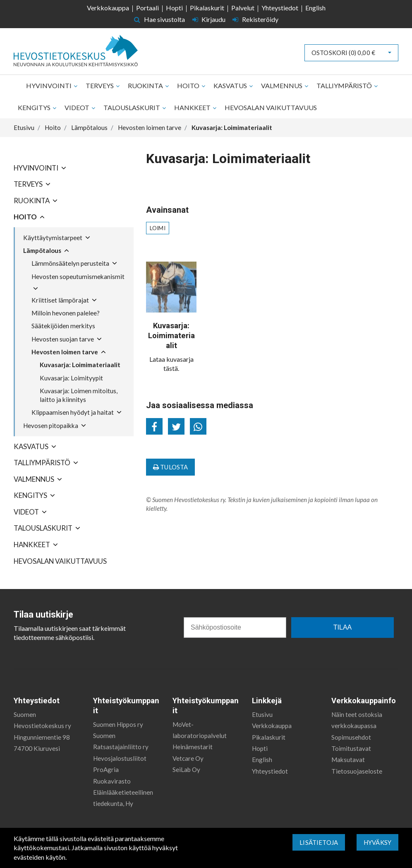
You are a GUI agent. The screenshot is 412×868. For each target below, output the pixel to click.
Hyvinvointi (49, 85)
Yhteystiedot (280, 8)
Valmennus (282, 85)
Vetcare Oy (188, 758)
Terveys (100, 85)
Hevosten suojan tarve (63, 339)
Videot (78, 107)
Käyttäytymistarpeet (53, 238)
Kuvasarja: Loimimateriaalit (80, 365)
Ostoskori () (343, 53)
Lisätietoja (319, 842)
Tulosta (170, 467)
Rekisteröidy (255, 19)
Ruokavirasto (112, 781)
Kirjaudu (210, 19)
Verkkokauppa (108, 8)
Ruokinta (146, 85)
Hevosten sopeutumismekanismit (78, 277)
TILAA (343, 627)
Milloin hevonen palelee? (66, 313)
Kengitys (35, 107)
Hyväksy (377, 842)
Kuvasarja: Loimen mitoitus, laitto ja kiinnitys (79, 395)
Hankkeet (193, 107)
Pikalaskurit (207, 8)
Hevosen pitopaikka (51, 426)
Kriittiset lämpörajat (60, 300)
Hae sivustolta (159, 19)
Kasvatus (231, 85)
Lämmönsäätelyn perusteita (70, 263)
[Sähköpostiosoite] (235, 628)
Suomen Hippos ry (118, 724)
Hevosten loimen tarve (65, 352)
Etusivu (262, 714)
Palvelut (243, 8)
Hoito (189, 85)
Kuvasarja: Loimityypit (71, 378)
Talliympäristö (345, 85)
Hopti (174, 8)
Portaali (147, 8)
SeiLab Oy (186, 769)
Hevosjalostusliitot (120, 758)
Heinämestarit (193, 747)
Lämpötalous (42, 250)
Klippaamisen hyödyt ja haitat (73, 412)
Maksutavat (348, 760)
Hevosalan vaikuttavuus (271, 107)
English (315, 8)
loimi (158, 228)
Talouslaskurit (132, 107)
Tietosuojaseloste (357, 771)
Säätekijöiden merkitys (63, 326)
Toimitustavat (351, 748)
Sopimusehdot (351, 737)
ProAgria (106, 769)
